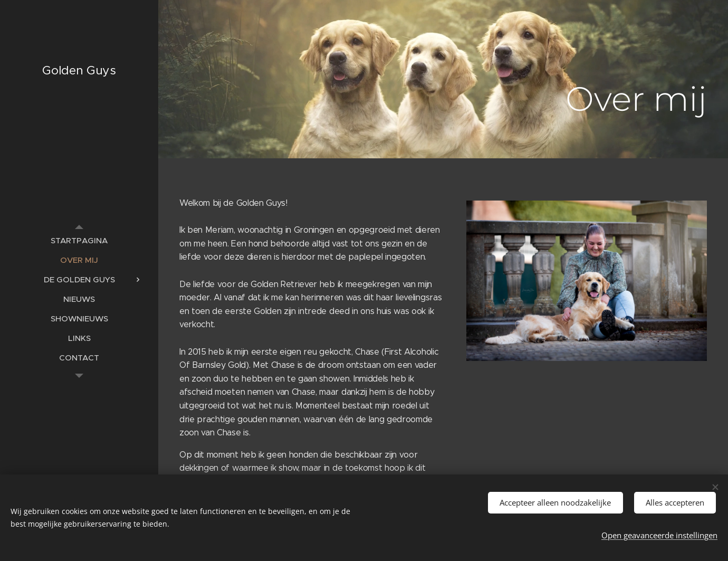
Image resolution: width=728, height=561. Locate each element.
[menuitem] (79, 240)
